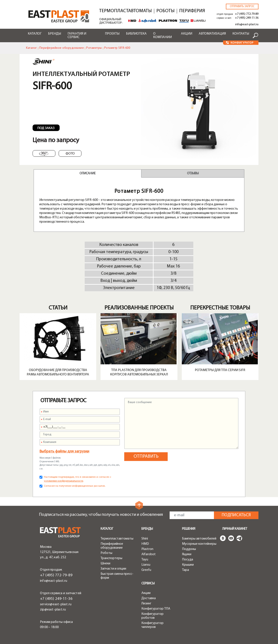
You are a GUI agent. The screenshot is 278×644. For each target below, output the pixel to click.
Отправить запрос (242, 6)
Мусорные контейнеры (199, 544)
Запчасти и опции (113, 569)
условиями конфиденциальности (64, 481)
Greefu (146, 570)
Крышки (188, 565)
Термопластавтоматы (126, 11)
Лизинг (146, 604)
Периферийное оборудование (62, 48)
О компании (162, 35)
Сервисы (148, 584)
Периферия (192, 11)
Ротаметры (94, 48)
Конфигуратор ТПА (156, 609)
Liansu (146, 565)
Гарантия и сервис (77, 35)
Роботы (165, 11)
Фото (70, 154)
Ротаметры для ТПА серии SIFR (220, 370)
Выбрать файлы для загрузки (64, 451)
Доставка (149, 598)
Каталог (35, 34)
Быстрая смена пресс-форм (117, 576)
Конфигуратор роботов (152, 616)
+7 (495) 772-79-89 (247, 14)
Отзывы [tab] (193, 173)
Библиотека (136, 34)
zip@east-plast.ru (53, 610)
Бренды (55, 34)
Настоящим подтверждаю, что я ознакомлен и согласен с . (78, 479)
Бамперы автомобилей (199, 539)
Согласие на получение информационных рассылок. (75, 486)
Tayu (145, 560)
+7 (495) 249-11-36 (247, 18)
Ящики (187, 554)
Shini (145, 539)
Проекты (112, 34)
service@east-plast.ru (56, 604)
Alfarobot (149, 554)
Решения (189, 529)
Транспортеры (111, 558)
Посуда (188, 560)
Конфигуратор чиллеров (152, 625)
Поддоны (189, 549)
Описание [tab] (87, 173)
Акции (187, 34)
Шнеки (105, 563)
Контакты (241, 34)
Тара (185, 570)
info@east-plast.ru (247, 24)
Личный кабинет (235, 529)
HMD (145, 544)
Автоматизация (212, 34)
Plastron (147, 549)
